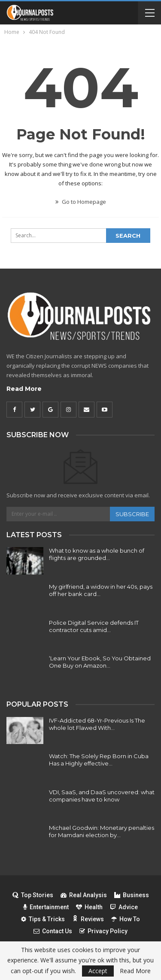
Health (89, 907)
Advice (124, 907)
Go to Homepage (81, 202)
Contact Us (53, 931)
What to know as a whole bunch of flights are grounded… (97, 554)
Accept (98, 971)
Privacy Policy (103, 931)
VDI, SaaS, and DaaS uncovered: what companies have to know (102, 796)
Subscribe (132, 514)
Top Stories (33, 895)
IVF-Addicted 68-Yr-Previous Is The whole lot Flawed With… (97, 724)
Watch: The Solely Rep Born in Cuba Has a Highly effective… (99, 760)
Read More (24, 389)
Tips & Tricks (43, 919)
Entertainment (46, 907)
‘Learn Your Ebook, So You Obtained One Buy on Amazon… (100, 662)
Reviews (88, 919)
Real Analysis (84, 895)
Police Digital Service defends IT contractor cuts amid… (94, 626)
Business (132, 895)
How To (126, 919)
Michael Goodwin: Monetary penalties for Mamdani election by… (102, 831)
